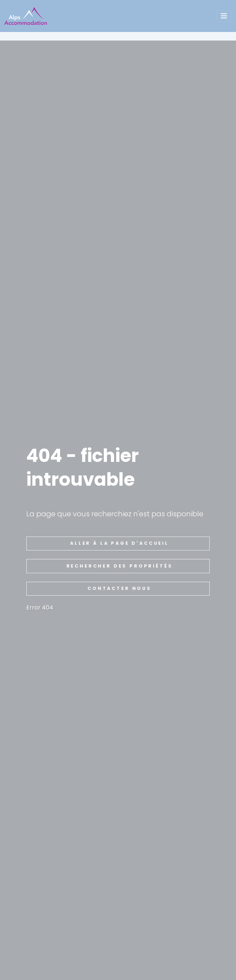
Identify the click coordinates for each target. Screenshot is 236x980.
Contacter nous (119, 588)
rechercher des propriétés (120, 566)
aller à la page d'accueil (119, 543)
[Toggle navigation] (224, 16)
